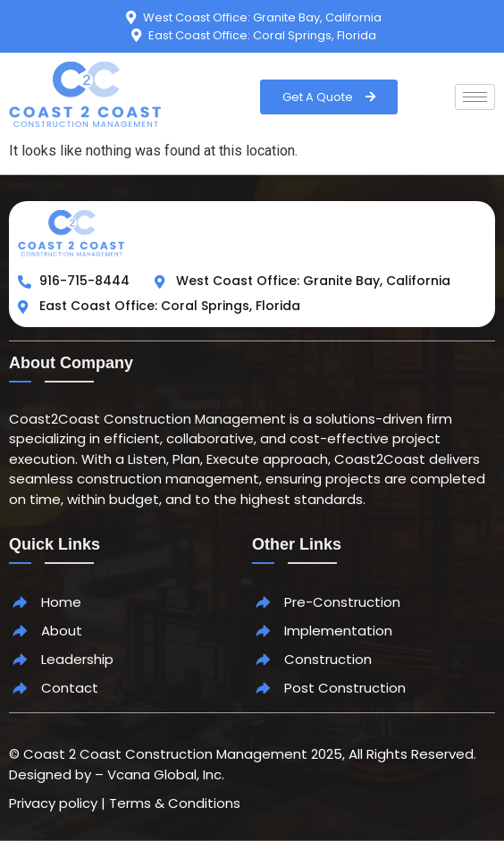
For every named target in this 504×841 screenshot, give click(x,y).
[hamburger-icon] (475, 97)
